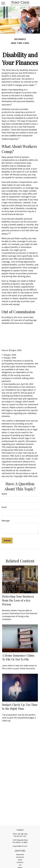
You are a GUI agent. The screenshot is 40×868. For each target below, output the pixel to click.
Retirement (20, 855)
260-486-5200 (23, 834)
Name (4, 494)
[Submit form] (7, 540)
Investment (20, 857)
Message (6, 521)
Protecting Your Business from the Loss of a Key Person (18, 600)
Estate (20, 860)
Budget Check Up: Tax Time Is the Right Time (20, 707)
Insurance (20, 862)
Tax (20, 865)
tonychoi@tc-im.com (20, 846)
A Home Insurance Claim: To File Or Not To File (18, 657)
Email (4, 507)
